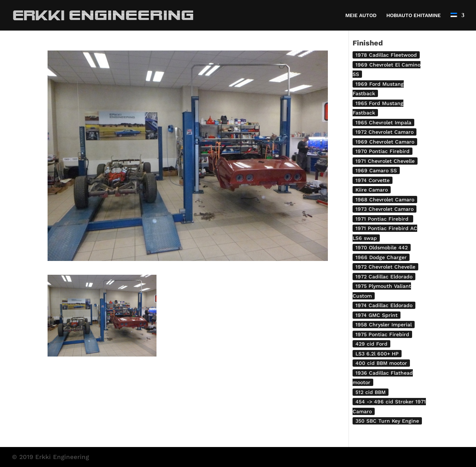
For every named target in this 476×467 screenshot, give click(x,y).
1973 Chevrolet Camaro (385, 209)
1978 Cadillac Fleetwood (386, 55)
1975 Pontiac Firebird (382, 334)
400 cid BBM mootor (381, 363)
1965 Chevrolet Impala (383, 122)
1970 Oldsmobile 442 (382, 247)
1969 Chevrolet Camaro (385, 142)
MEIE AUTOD (361, 15)
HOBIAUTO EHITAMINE (414, 15)
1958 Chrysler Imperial (384, 325)
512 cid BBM (371, 392)
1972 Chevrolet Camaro (385, 132)
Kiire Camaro (372, 190)
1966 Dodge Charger (381, 257)
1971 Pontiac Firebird (383, 219)
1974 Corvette (373, 180)
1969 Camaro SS (376, 170)
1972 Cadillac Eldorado (384, 277)
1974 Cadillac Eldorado (384, 305)
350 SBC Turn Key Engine (387, 421)
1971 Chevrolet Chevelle (385, 161)
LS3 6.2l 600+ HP (377, 354)
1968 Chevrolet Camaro (385, 200)
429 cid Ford (371, 344)
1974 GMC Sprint (377, 315)
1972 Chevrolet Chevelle (385, 267)
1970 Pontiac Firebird (383, 151)
